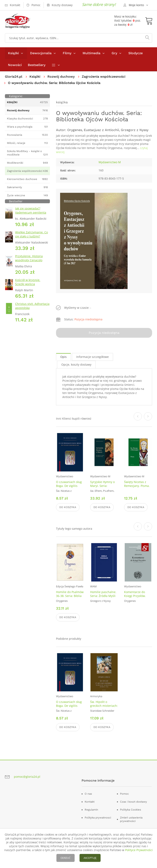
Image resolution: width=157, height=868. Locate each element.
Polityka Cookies (131, 810)
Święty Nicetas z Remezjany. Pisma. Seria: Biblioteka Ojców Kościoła (137, 488)
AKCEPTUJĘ (90, 858)
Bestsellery (37, 65)
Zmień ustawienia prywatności (131, 819)
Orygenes (75, 130)
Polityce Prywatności (139, 850)
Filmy (67, 53)
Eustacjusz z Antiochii (101, 130)
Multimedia (91, 53)
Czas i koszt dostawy (133, 802)
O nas (88, 794)
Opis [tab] (63, 357)
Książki (13, 53)
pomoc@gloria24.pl (27, 777)
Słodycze (136, 53)
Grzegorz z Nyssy (135, 130)
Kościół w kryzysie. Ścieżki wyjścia (28, 282)
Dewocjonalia (41, 53)
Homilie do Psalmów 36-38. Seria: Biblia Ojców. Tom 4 (70, 596)
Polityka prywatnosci (98, 818)
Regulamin (91, 810)
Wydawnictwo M (110, 162)
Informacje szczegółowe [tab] (93, 357)
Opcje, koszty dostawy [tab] (76, 365)
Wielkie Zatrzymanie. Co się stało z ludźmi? (31, 234)
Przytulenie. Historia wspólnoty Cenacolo (29, 258)
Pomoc (124, 794)
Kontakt (90, 802)
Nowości (15, 65)
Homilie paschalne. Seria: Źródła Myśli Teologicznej (103, 596)
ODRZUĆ (66, 858)
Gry (114, 53)
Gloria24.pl (14, 77)
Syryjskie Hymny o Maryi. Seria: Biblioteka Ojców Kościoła (102, 488)
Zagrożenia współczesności (104, 77)
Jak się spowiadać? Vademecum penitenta (31, 210)
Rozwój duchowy (61, 77)
